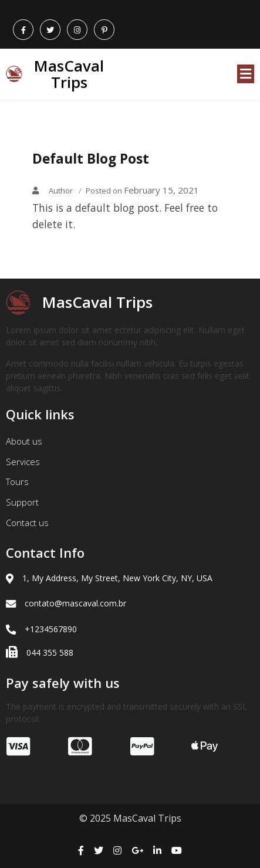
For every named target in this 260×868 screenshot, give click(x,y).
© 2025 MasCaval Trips (130, 818)
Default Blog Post (91, 159)
